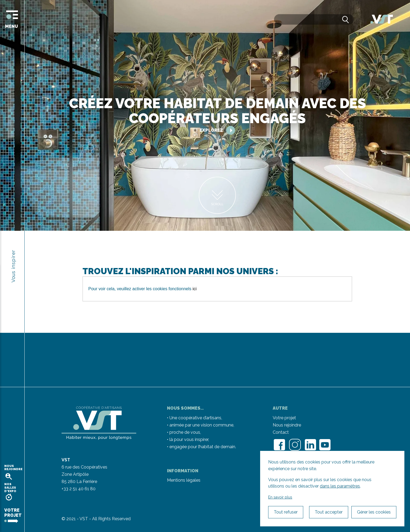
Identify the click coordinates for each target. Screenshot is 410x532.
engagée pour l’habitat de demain (202, 447)
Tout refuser (286, 512)
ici (195, 289)
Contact (281, 432)
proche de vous (185, 432)
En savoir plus (280, 497)
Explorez (217, 130)
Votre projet (284, 418)
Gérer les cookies (374, 512)
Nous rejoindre (287, 425)
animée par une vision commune (201, 425)
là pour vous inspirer (189, 439)
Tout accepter (329, 512)
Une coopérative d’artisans (195, 418)
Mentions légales (184, 480)
